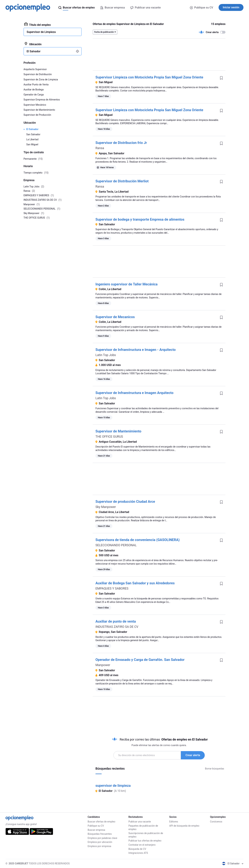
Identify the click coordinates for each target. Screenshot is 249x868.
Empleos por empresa (99, 846)
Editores (174, 822)
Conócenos (216, 822)
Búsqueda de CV (137, 849)
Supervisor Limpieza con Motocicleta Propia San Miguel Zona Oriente (149, 77)
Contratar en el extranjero (142, 845)
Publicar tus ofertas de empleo (145, 841)
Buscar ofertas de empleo (102, 822)
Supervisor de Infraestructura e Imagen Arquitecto (134, 393)
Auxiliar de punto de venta (116, 621)
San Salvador (33, 134)
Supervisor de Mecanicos (115, 317)
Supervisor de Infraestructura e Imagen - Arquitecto (136, 350)
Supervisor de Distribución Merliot (122, 181)
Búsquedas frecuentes (100, 834)
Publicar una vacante (140, 822)
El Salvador (32, 129)
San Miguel (32, 144)
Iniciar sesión (231, 7)
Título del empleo (38, 25)
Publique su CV (202, 8)
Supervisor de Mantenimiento (118, 431)
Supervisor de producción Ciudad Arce (125, 502)
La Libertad (32, 139)
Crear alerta (193, 755)
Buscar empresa (96, 830)
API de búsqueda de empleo (184, 826)
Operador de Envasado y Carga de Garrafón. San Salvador (140, 660)
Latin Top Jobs (106, 355)
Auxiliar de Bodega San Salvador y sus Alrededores (135, 583)
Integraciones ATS (138, 853)
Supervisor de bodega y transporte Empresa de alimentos (140, 219)
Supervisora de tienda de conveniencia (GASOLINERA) (138, 540)
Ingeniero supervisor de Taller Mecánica (126, 284)
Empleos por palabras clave (102, 838)
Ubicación (33, 44)
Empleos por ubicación (100, 842)
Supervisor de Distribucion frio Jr (121, 143)
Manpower (103, 665)
